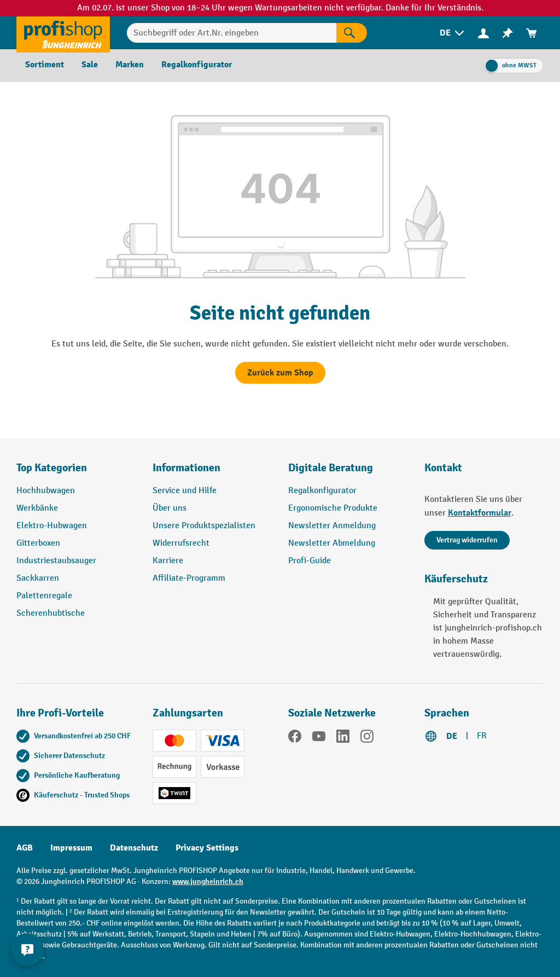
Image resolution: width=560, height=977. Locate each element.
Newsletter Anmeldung (332, 526)
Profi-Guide (310, 561)
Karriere (168, 561)
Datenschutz (134, 848)
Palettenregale (44, 596)
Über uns (170, 508)
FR (482, 736)
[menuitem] (453, 33)
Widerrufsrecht (181, 543)
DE (452, 736)
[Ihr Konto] (483, 33)
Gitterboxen (38, 543)
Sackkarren (38, 578)
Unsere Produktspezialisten (204, 526)
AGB (25, 848)
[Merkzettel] (507, 33)
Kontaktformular (480, 513)
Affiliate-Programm (189, 578)
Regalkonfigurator (322, 491)
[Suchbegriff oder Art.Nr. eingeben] (232, 33)
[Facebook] (295, 738)
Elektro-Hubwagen (52, 526)
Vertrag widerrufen (467, 540)
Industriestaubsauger (56, 561)
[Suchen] (352, 33)
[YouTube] (319, 738)
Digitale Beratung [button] (331, 468)
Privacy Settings (207, 848)
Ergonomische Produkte (333, 508)
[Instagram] (367, 738)
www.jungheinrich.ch (208, 881)
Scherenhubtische (51, 613)
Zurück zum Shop (280, 373)
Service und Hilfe (185, 491)
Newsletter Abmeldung (332, 543)
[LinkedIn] (343, 738)
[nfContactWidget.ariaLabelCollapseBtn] (27, 950)
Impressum (71, 848)
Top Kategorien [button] (52, 468)
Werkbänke (37, 508)
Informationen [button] (186, 468)
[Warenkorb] (532, 33)
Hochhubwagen (46, 491)
